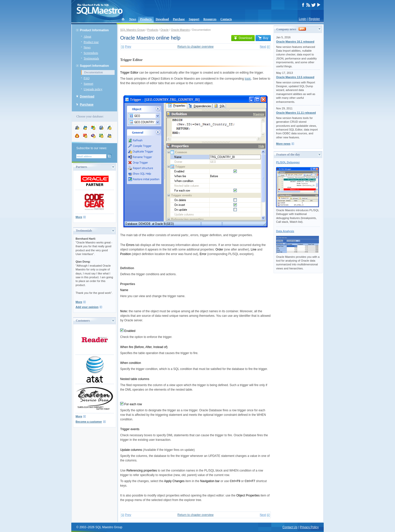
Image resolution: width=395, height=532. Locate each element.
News (133, 19)
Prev (128, 47)
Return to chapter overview (195, 47)
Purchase (179, 19)
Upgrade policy (93, 89)
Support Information (94, 66)
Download (162, 19)
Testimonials (91, 58)
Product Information (94, 30)
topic (248, 79)
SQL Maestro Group (133, 30)
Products (146, 19)
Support (194, 19)
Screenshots (91, 53)
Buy (263, 38)
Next (263, 47)
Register (314, 19)
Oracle (164, 30)
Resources (210, 19)
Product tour (91, 42)
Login (302, 19)
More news (283, 144)
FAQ (87, 78)
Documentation (93, 72)
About (87, 37)
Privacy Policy (309, 527)
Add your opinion (87, 307)
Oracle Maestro (180, 30)
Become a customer (89, 422)
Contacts (226, 19)
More (79, 217)
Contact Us (290, 527)
